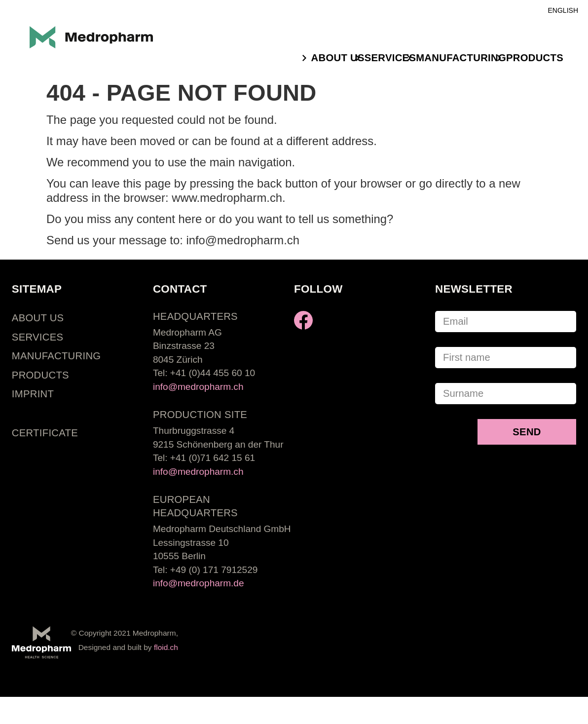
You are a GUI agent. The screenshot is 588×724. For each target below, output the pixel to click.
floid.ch (166, 647)
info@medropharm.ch (198, 387)
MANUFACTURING (461, 58)
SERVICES (390, 58)
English (563, 10)
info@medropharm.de (199, 583)
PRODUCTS (535, 58)
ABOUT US (338, 58)
